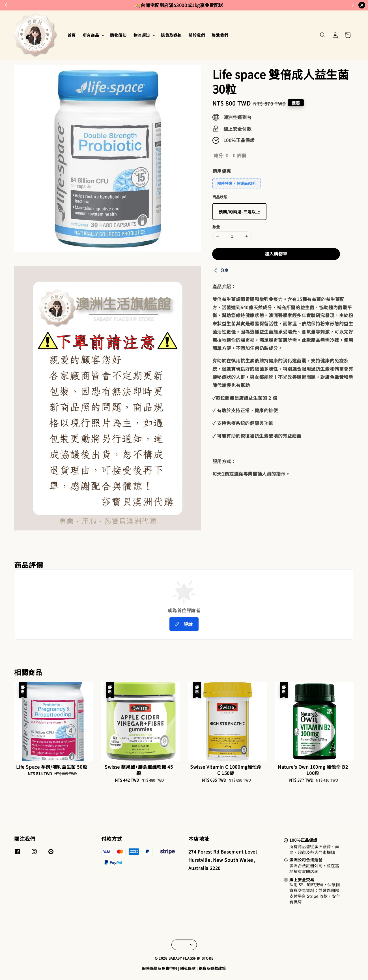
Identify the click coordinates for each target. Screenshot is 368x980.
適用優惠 (222, 171)
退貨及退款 (171, 35)
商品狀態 (220, 197)
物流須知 (142, 35)
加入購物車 (276, 254)
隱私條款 (188, 968)
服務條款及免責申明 (159, 968)
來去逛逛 (207, 5)
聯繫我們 (220, 35)
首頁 (72, 35)
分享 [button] (220, 270)
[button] (323, 35)
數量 (216, 227)
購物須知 (118, 35)
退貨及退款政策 (212, 968)
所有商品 (91, 35)
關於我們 (197, 35)
